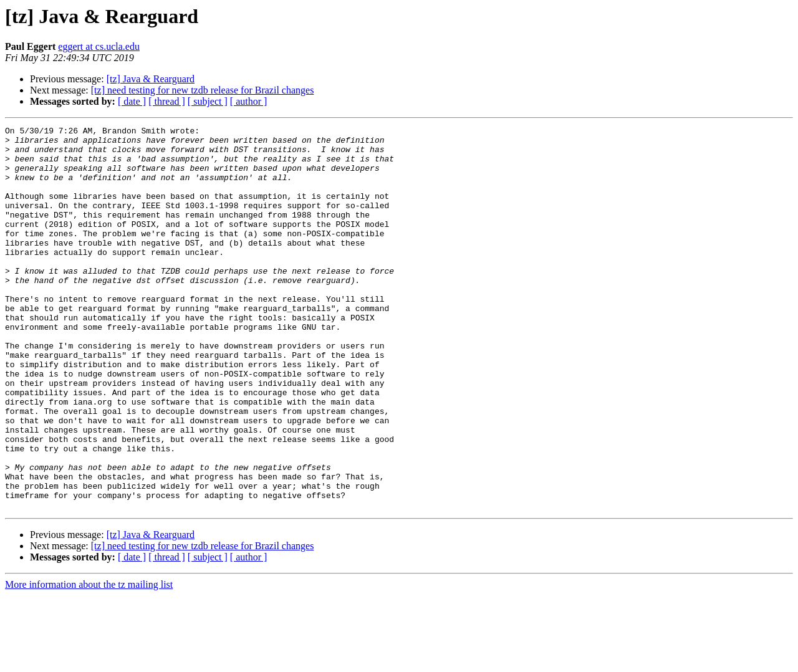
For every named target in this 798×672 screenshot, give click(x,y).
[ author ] (249, 101)
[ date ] (132, 101)
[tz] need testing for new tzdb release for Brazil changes (203, 90)
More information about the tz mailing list (89, 661)
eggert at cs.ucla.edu (99, 46)
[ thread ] (167, 101)
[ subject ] (208, 101)
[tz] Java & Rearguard (151, 79)
